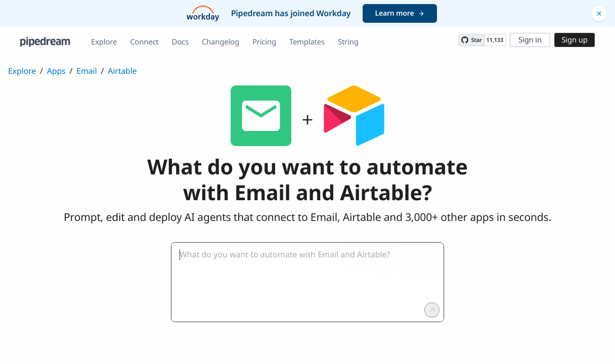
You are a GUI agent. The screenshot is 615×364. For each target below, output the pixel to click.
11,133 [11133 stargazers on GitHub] (495, 40)
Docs (180, 42)
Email (86, 71)
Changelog (221, 42)
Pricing (264, 42)
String (348, 42)
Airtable (122, 71)
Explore (104, 42)
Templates (307, 42)
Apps (56, 71)
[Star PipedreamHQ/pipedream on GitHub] (471, 40)
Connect (144, 42)
